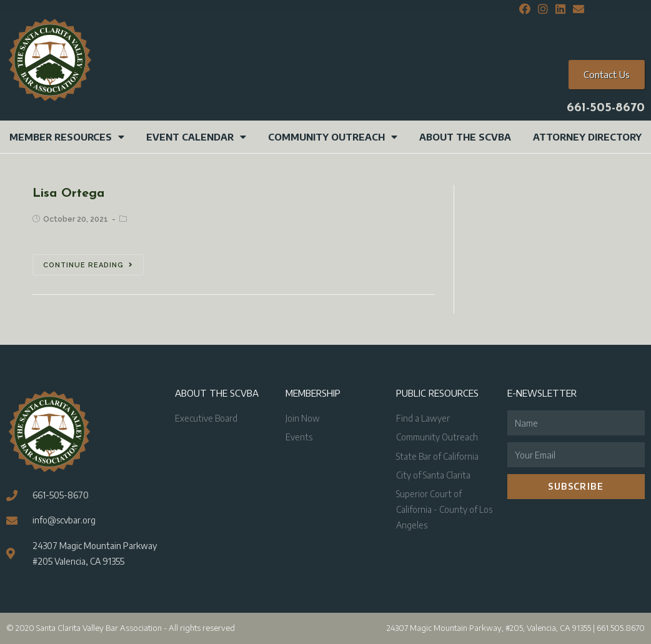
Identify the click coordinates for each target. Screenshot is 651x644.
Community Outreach (333, 137)
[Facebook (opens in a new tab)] (525, 9)
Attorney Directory (587, 137)
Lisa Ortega (68, 194)
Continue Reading (88, 265)
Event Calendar (196, 137)
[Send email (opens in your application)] (577, 9)
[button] (607, 75)
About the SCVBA (465, 137)
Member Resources (67, 137)
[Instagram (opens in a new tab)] (543, 9)
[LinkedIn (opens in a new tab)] (560, 9)
